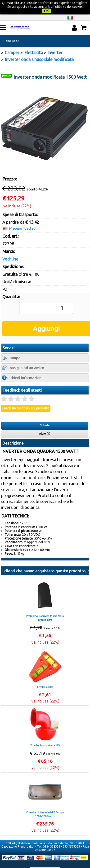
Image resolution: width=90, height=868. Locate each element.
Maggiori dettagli (23, 219)
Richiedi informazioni (25, 368)
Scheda (45, 416)
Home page (11, 31)
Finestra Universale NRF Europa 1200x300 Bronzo (45, 805)
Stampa (14, 348)
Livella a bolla (45, 678)
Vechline (10, 249)
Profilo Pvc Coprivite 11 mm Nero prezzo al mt (45, 608)
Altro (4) (45, 424)
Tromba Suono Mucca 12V (45, 736)
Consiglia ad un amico (26, 358)
